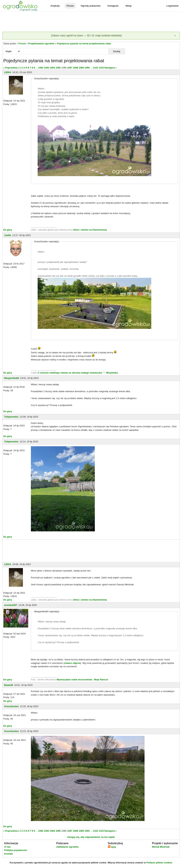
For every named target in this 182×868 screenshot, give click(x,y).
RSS (112, 847)
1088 (76, 68)
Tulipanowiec (11, 417)
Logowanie (173, 6)
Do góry (8, 230)
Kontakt (9, 854)
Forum (70, 6)
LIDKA (8, 72)
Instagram (113, 6)
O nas (7, 847)
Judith (8, 235)
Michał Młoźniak (161, 847)
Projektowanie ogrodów (41, 44)
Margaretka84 (12, 378)
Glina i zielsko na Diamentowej (90, 230)
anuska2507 (11, 605)
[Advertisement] (91, 22)
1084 (52, 68)
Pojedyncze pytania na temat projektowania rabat (84, 44)
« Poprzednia (11, 68)
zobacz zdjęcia (72, 663)
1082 (41, 68)
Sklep (128, 6)
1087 (70, 68)
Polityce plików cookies (159, 863)
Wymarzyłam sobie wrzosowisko (74, 680)
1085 (58, 68)
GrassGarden (12, 706)
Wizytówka (112, 373)
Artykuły (55, 6)
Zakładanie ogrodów (67, 847)
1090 (87, 68)
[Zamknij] (175, 36)
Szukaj (116, 51)
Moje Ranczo (101, 680)
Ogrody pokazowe (91, 6)
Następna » (111, 68)
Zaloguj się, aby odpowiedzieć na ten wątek (91, 837)
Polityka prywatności (16, 850)
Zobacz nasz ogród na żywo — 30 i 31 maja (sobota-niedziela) (86, 35)
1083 (47, 68)
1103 (101, 68)
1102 (95, 68)
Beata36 (9, 685)
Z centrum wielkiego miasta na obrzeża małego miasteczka (70, 373)
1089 (81, 68)
